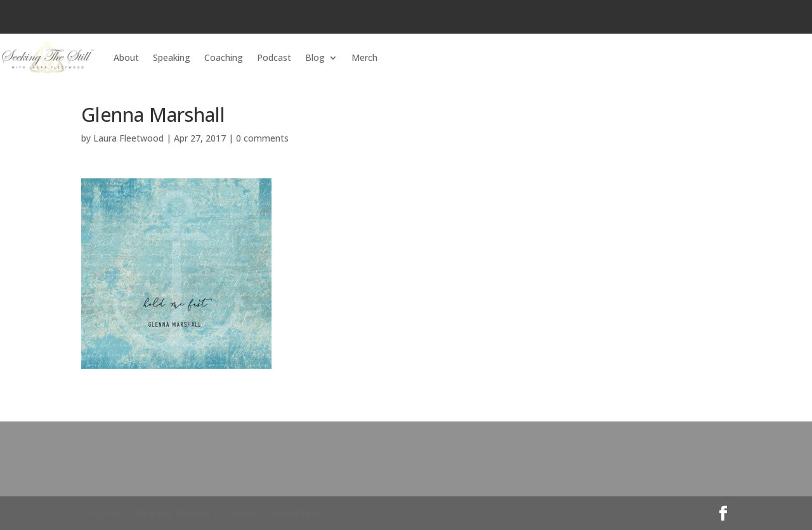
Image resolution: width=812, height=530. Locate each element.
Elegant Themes (173, 513)
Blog (315, 57)
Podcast (274, 57)
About (126, 57)
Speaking (172, 57)
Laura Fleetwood (128, 138)
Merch (364, 57)
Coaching (224, 57)
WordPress (297, 513)
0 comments (262, 138)
